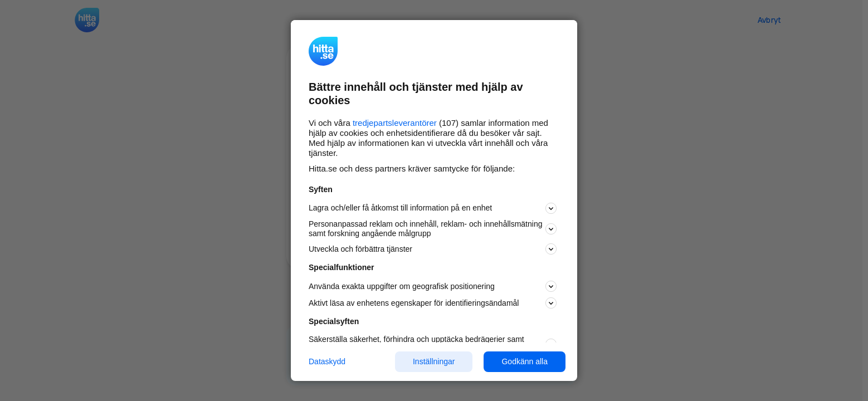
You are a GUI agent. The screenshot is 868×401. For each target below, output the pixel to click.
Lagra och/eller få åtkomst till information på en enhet (433, 208)
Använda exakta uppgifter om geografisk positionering (433, 286)
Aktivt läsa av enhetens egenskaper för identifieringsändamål (433, 303)
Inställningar (434, 361)
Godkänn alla (525, 361)
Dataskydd (327, 361)
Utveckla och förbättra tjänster (433, 249)
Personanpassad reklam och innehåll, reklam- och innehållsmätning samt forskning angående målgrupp (433, 229)
